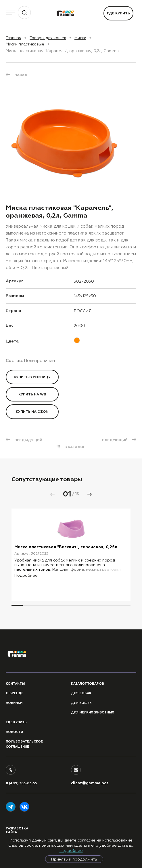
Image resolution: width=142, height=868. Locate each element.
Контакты (15, 684)
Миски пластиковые (25, 44)
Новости (14, 732)
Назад (21, 75)
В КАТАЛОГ (75, 447)
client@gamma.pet (90, 783)
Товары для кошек (48, 38)
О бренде (15, 693)
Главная (14, 38)
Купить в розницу (32, 377)
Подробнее (71, 850)
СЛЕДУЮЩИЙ (115, 440)
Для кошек (81, 703)
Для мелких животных (93, 712)
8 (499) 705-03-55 (21, 783)
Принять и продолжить (74, 859)
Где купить (118, 13)
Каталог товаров (88, 684)
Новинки (14, 703)
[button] (90, 494)
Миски (80, 38)
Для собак (81, 693)
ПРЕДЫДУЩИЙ (28, 440)
